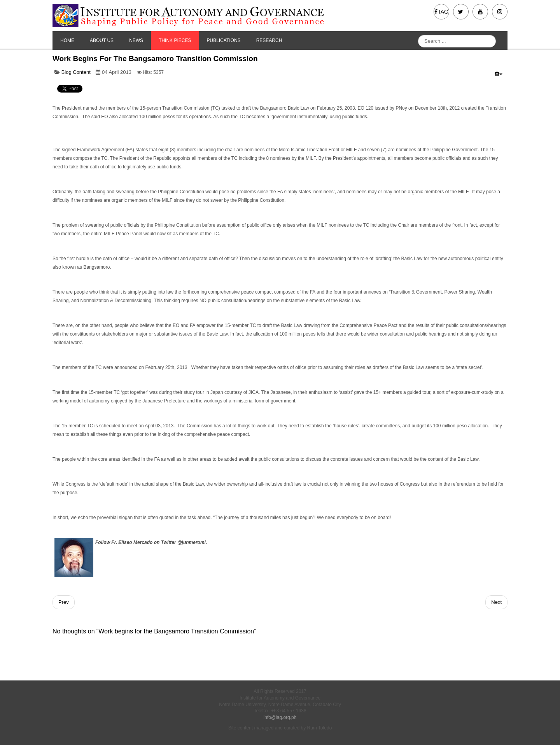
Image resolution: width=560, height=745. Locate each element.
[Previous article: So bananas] (64, 602)
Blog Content (76, 72)
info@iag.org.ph (280, 717)
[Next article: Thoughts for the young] (496, 602)
